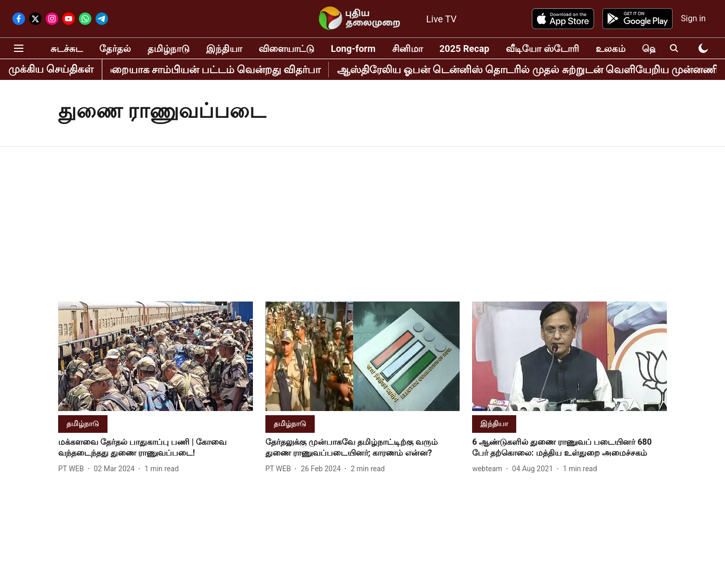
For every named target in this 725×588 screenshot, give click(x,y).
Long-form (353, 49)
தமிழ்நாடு (169, 49)
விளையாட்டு (286, 49)
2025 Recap (464, 49)
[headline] (156, 448)
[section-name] (83, 423)
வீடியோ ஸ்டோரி (542, 49)
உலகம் (610, 49)
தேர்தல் (115, 49)
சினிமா (407, 49)
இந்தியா (224, 49)
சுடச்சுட (66, 49)
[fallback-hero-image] (156, 356)
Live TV (442, 19)
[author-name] (73, 469)
